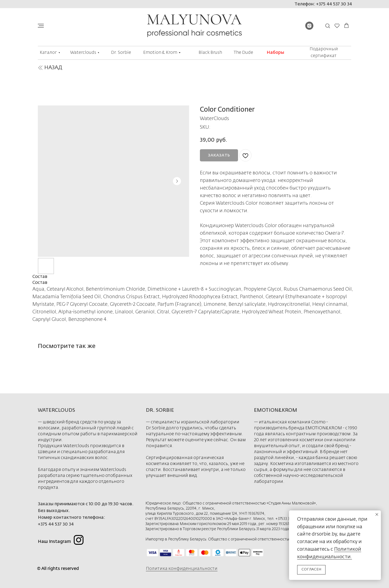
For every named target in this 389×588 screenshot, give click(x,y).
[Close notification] (377, 514)
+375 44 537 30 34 (56, 524)
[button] (328, 26)
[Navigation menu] (41, 26)
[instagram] (309, 28)
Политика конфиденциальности (182, 569)
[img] (40, 68)
